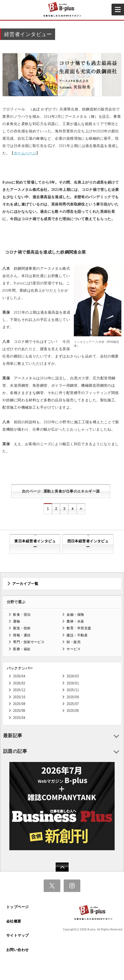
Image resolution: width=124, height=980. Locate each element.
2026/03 (73, 676)
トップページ (18, 907)
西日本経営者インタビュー (88, 544)
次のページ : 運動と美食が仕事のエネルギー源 (61, 491)
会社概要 (14, 921)
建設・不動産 (77, 635)
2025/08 (19, 704)
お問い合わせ (18, 950)
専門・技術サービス (29, 642)
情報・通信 (22, 635)
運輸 (17, 621)
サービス (74, 649)
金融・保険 (75, 615)
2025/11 (73, 690)
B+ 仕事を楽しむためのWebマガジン (62, 10)
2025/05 (73, 711)
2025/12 (19, 690)
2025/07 (73, 704)
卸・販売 (74, 642)
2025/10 (19, 697)
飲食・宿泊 (22, 615)
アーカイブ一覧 (25, 584)
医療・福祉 (22, 649)
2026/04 (19, 676)
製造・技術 (22, 628)
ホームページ (25, 153)
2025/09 (73, 697)
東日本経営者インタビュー (35, 544)
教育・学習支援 (79, 628)
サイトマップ (18, 935)
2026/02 (19, 683)
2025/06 (19, 711)
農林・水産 (75, 621)
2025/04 (19, 718)
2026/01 (73, 683)
